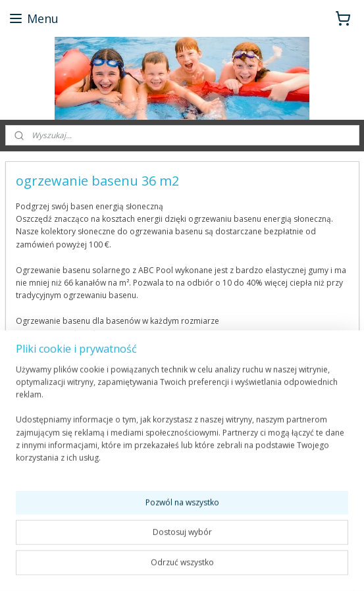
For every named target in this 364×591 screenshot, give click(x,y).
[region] (182, 419)
